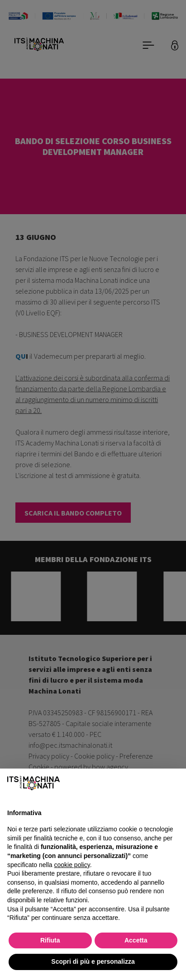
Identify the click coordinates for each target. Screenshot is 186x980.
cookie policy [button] (72, 865)
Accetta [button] (136, 940)
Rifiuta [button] (50, 940)
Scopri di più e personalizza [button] (93, 961)
